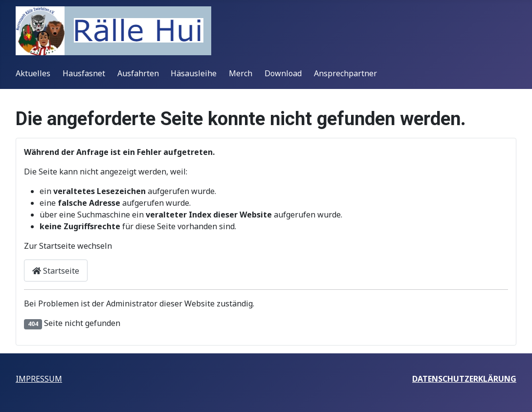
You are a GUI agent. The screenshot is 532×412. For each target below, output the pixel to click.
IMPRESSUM (39, 379)
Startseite (56, 271)
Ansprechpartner (345, 73)
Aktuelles (33, 73)
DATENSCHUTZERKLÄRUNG (464, 379)
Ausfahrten (138, 73)
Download (283, 73)
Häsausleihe (194, 73)
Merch (241, 73)
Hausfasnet (84, 73)
